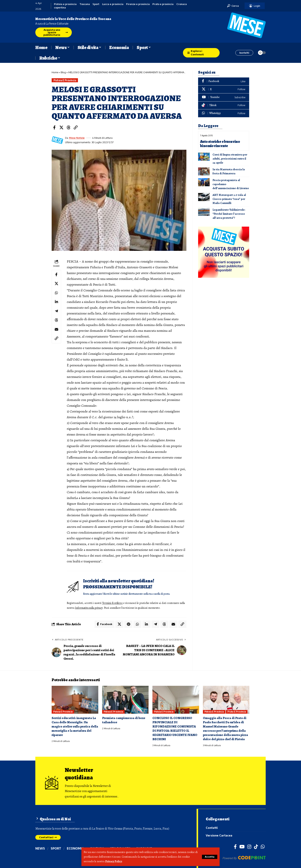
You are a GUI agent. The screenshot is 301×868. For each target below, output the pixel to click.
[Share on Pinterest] (128, 624)
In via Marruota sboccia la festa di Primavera (229, 171)
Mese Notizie (77, 138)
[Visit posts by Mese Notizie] (57, 140)
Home (55, 72)
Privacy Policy (114, 861)
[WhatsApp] (224, 113)
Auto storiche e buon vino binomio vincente (220, 144)
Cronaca (182, 4)
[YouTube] (242, 847)
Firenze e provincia (138, 4)
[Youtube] (224, 97)
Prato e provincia (163, 4)
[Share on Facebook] (54, 127)
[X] (224, 89)
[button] (210, 857)
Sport (96, 4)
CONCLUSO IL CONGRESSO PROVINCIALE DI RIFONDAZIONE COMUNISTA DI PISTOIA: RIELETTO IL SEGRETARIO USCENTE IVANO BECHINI (175, 728)
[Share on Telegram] (56, 312)
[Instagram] (249, 847)
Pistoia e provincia (65, 4)
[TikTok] (256, 847)
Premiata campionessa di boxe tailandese (124, 720)
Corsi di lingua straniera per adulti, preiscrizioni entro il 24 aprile (230, 158)
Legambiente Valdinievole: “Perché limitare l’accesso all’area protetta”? (229, 214)
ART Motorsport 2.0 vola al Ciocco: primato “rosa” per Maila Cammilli (229, 199)
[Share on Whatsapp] (56, 293)
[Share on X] (61, 127)
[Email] (56, 330)
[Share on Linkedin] (56, 302)
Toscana (85, 4)
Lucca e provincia (113, 4)
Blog (63, 72)
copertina (60, 8)
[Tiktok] (224, 105)
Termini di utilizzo (113, 603)
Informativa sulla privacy (96, 608)
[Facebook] (224, 81)
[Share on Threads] (69, 127)
